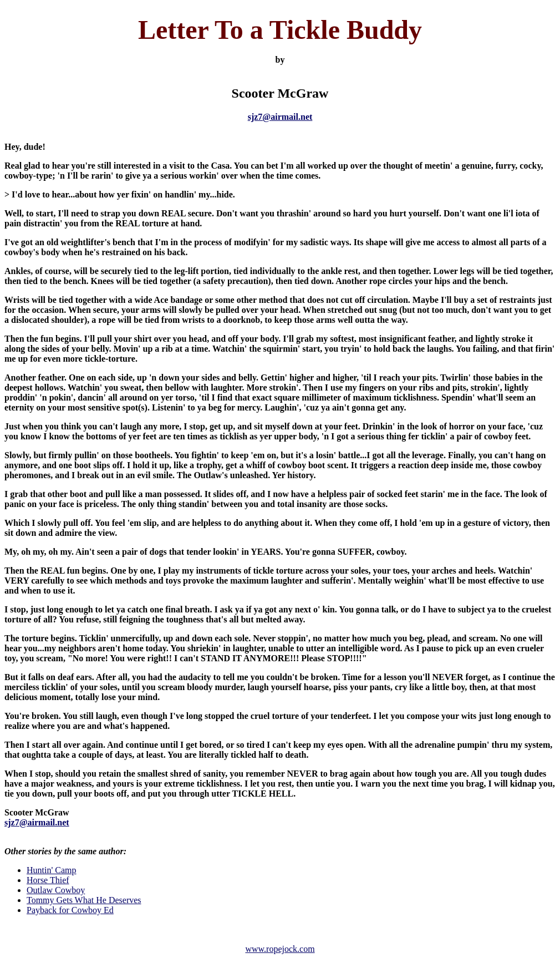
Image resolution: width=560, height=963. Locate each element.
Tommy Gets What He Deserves (84, 900)
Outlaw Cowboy (56, 890)
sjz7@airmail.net (280, 117)
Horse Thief (48, 880)
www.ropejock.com (280, 949)
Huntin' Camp (52, 870)
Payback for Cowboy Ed (70, 910)
